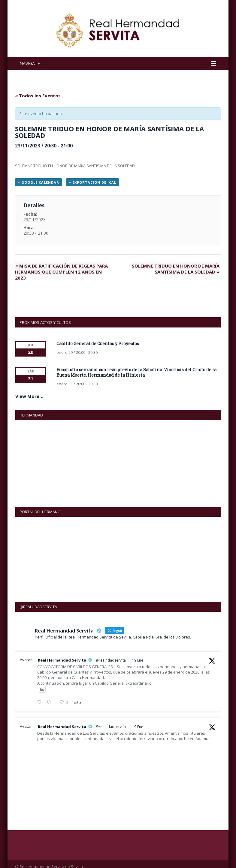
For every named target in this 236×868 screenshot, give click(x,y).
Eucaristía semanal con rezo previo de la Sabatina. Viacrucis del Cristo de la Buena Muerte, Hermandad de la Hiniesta (136, 366)
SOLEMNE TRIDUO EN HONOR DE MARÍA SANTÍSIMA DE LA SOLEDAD (176, 269)
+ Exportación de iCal (92, 182)
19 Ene (138, 654)
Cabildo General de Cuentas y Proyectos (98, 338)
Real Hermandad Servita (62, 654)
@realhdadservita (111, 654)
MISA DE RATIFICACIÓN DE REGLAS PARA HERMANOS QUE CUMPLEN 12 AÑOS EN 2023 (64, 269)
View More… (29, 390)
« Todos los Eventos (38, 96)
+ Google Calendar (38, 182)
